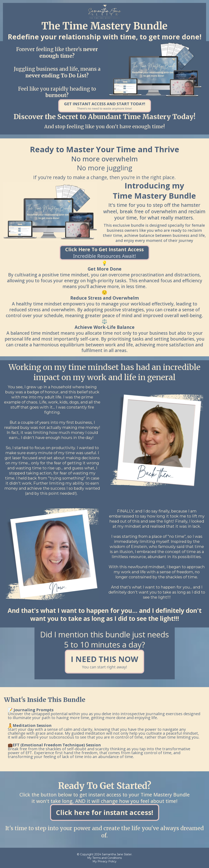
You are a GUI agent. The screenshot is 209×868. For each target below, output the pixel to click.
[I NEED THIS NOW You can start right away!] (104, 662)
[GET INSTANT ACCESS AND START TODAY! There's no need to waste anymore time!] (105, 106)
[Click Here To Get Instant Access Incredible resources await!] (104, 253)
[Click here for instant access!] (105, 812)
